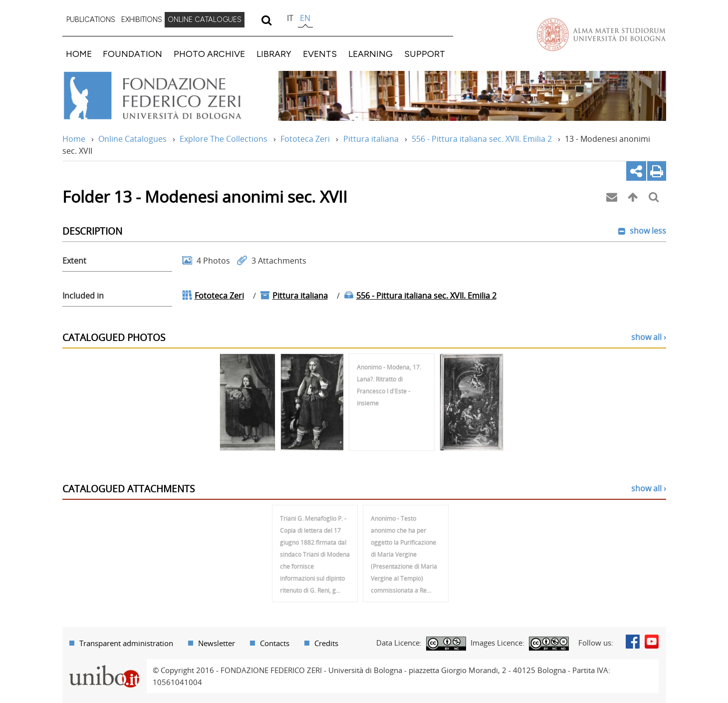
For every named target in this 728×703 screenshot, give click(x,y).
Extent (74, 261)
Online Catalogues (132, 139)
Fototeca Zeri (305, 139)
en (305, 18)
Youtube (652, 642)
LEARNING (370, 54)
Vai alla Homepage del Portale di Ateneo (601, 34)
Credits (326, 643)
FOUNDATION (132, 54)
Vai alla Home (165, 96)
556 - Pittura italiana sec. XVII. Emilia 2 (482, 139)
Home (74, 139)
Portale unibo (105, 665)
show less (647, 231)
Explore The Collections (224, 139)
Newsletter (217, 643)
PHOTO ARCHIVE (209, 54)
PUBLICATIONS (91, 19)
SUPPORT (425, 54)
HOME (79, 54)
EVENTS (320, 54)
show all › (649, 337)
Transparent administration (126, 643)
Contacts (275, 643)
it (290, 18)
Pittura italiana (371, 139)
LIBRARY (274, 54)
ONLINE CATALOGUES (205, 19)
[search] (267, 20)
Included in (83, 296)
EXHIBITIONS (142, 19)
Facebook (633, 642)
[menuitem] (91, 20)
